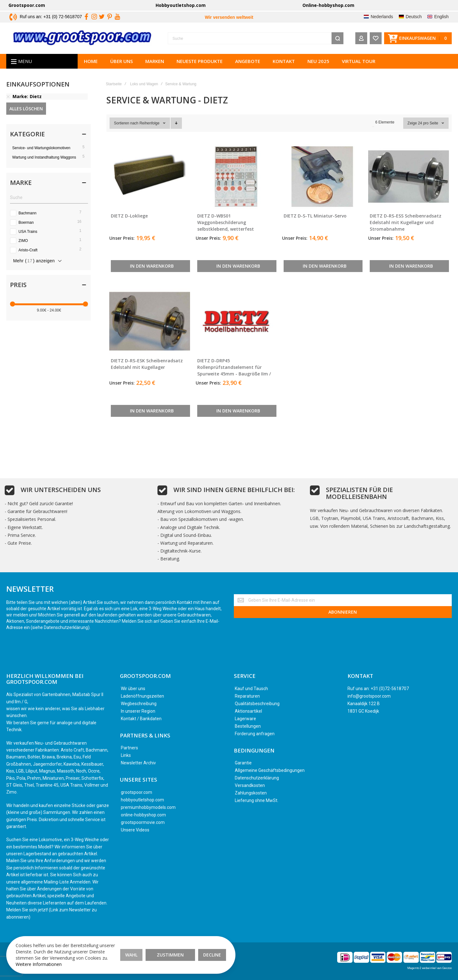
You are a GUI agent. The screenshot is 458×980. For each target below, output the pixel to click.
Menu (25, 61)
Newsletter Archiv (138, 763)
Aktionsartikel (248, 711)
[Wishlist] (376, 38)
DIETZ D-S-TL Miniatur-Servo (315, 216)
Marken (155, 61)
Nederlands (382, 17)
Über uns (121, 61)
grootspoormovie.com (143, 822)
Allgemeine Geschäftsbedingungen (270, 770)
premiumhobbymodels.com (148, 807)
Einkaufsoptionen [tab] (38, 85)
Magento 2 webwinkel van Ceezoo (430, 968)
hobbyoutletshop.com (142, 800)
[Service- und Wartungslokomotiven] (49, 148)
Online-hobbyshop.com (328, 5)
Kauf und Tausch (251, 689)
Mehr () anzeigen (34, 261)
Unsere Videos (135, 830)
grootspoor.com (136, 792)
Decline (212, 955)
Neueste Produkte (200, 61)
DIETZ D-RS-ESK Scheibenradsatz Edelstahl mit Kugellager (147, 364)
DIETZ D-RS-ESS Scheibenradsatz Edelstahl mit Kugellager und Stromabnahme (406, 222)
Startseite (114, 84)
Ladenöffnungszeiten (142, 696)
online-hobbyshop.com (143, 815)
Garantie (243, 763)
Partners (129, 748)
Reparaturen (247, 696)
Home (91, 61)
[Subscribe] (343, 612)
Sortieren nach (126, 123)
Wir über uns (133, 689)
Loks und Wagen (144, 84)
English (441, 17)
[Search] (337, 38)
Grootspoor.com (27, 5)
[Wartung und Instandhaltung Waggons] (49, 157)
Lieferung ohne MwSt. (257, 800)
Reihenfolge (150, 123)
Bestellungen (248, 726)
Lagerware (245, 719)
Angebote (248, 61)
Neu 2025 (318, 61)
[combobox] (256, 38)
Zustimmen (170, 955)
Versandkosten (250, 785)
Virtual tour (359, 61)
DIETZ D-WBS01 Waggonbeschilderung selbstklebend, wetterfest (226, 222)
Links (126, 755)
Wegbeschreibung (139, 704)
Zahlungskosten (251, 793)
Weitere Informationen (39, 964)
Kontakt (284, 61)
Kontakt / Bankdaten (141, 719)
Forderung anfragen (255, 734)
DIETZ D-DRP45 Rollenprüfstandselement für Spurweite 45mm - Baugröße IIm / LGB (234, 370)
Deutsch (414, 17)
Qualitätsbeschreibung (257, 704)
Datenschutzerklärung (257, 778)
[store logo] (82, 38)
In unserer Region (138, 711)
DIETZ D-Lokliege (129, 216)
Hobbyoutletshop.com (181, 5)
